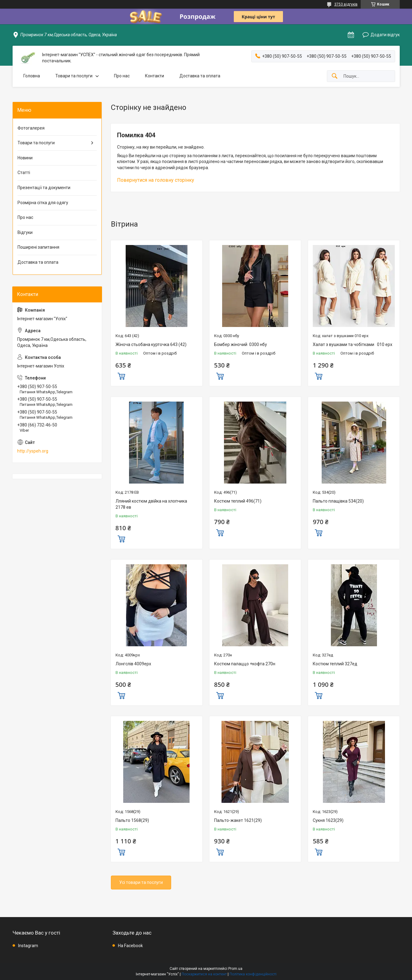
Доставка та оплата (200, 76)
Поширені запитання (38, 247)
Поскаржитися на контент (204, 974)
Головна (32, 76)
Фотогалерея (31, 128)
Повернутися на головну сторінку (156, 180)
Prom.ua (235, 969)
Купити (121, 375)
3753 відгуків (346, 4)
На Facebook (130, 946)
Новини (25, 158)
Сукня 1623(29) (328, 820)
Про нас (122, 76)
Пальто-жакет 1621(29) (238, 820)
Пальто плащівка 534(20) (338, 501)
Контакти (155, 76)
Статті (24, 173)
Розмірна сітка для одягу (43, 203)
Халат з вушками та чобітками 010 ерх (353, 344)
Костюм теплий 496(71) (238, 501)
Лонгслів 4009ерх (133, 664)
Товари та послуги (74, 76)
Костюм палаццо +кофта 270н (245, 664)
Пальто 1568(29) (132, 820)
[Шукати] (335, 76)
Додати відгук (385, 35)
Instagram (28, 946)
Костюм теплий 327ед (335, 664)
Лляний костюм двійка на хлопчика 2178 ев (151, 504)
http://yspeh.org (33, 451)
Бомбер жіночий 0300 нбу (241, 344)
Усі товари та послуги (141, 882)
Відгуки (25, 232)
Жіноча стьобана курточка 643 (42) (151, 344)
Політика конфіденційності (253, 974)
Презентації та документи (44, 188)
